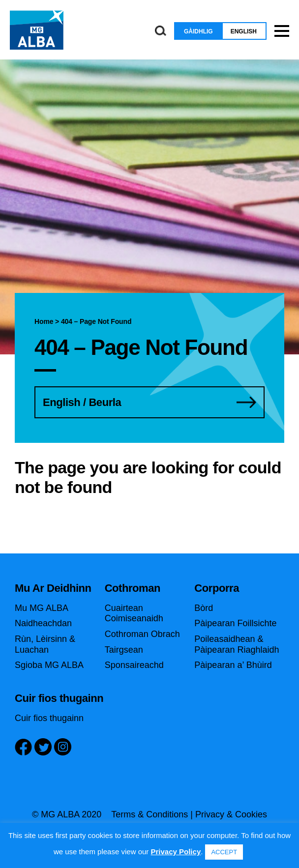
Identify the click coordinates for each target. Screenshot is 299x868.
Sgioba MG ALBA (49, 665)
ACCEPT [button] (224, 852)
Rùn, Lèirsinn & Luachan (45, 644)
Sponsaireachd (134, 665)
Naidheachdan (43, 623)
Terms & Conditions (149, 814)
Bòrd (204, 608)
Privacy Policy (176, 852)
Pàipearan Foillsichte (235, 623)
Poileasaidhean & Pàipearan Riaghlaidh (237, 644)
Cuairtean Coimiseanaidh (134, 613)
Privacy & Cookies (231, 814)
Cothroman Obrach (142, 634)
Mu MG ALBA (42, 608)
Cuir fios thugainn (49, 718)
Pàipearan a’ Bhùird (233, 665)
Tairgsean (124, 650)
